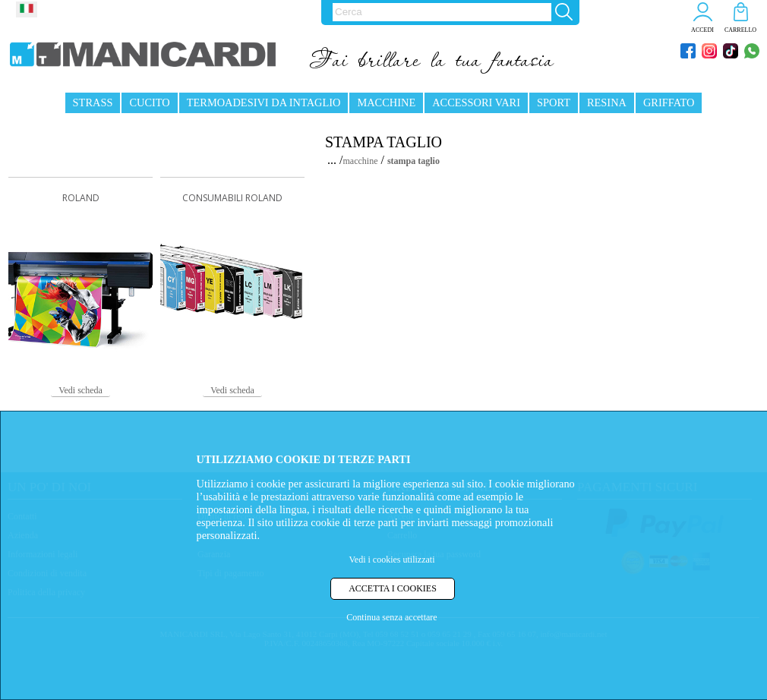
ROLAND (81, 198)
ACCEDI (702, 30)
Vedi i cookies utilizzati (392, 560)
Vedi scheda (80, 390)
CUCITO (149, 102)
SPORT (554, 102)
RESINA (607, 102)
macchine (361, 161)
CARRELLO (740, 30)
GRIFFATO (669, 102)
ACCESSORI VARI (476, 102)
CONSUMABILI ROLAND (232, 198)
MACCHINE (386, 102)
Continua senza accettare (391, 617)
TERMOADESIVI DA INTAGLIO (264, 102)
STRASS (93, 102)
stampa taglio (413, 161)
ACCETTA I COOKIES (393, 588)
